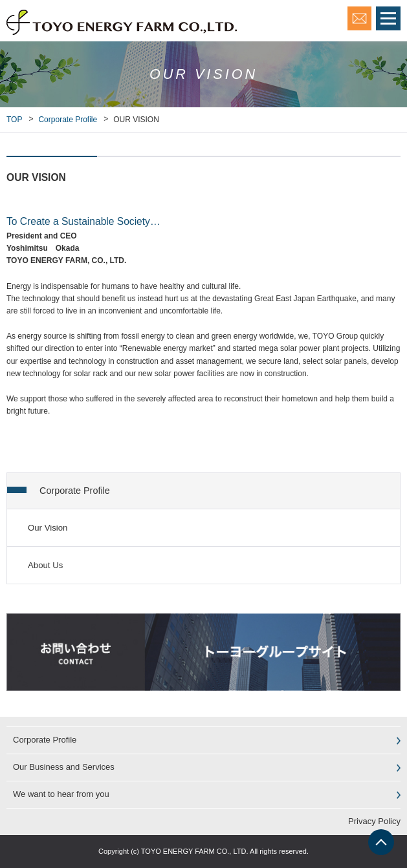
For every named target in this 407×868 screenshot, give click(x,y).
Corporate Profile (68, 120)
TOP (14, 120)
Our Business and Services (64, 767)
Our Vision (48, 528)
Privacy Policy (374, 821)
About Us (45, 565)
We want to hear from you (61, 794)
